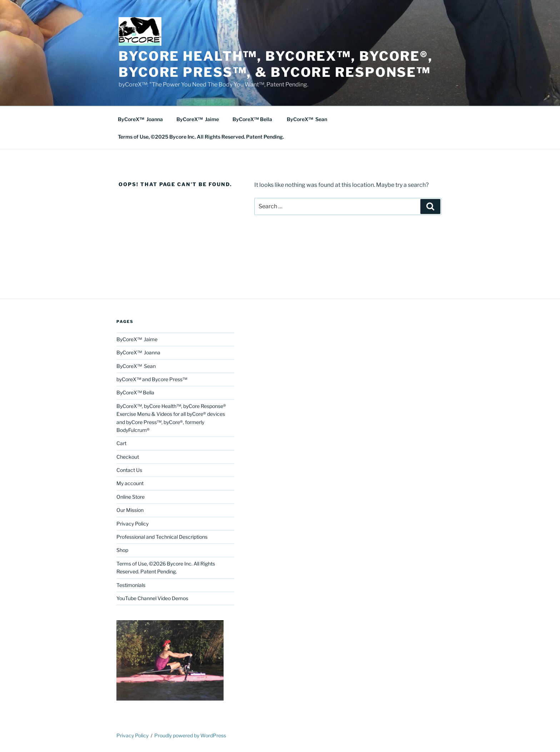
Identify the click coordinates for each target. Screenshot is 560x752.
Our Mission (130, 510)
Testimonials (131, 585)
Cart (121, 443)
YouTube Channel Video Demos (152, 598)
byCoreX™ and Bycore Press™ (152, 379)
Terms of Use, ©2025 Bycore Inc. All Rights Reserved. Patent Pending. (201, 137)
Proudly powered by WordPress (190, 735)
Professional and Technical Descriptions (162, 537)
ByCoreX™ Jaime (198, 119)
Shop (122, 550)
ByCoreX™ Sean (307, 119)
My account (130, 483)
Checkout (128, 457)
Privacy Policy (132, 524)
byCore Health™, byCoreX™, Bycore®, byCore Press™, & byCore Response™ (276, 64)
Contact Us (129, 470)
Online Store (131, 497)
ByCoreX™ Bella (253, 119)
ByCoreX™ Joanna (140, 119)
